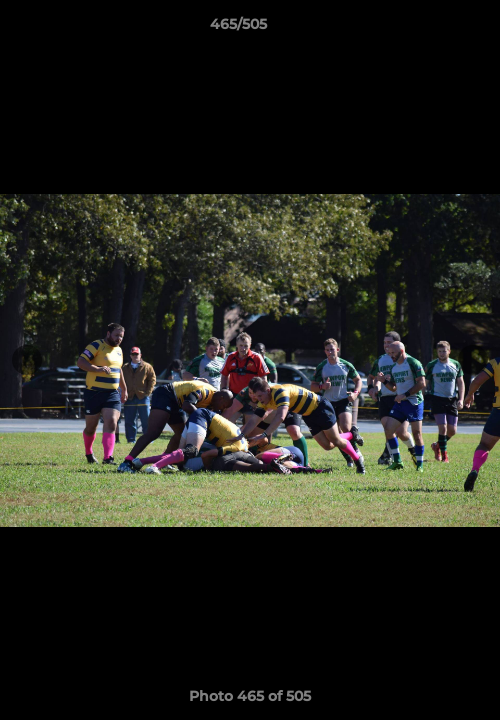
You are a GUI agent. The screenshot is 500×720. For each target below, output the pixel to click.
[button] (428, 29)
